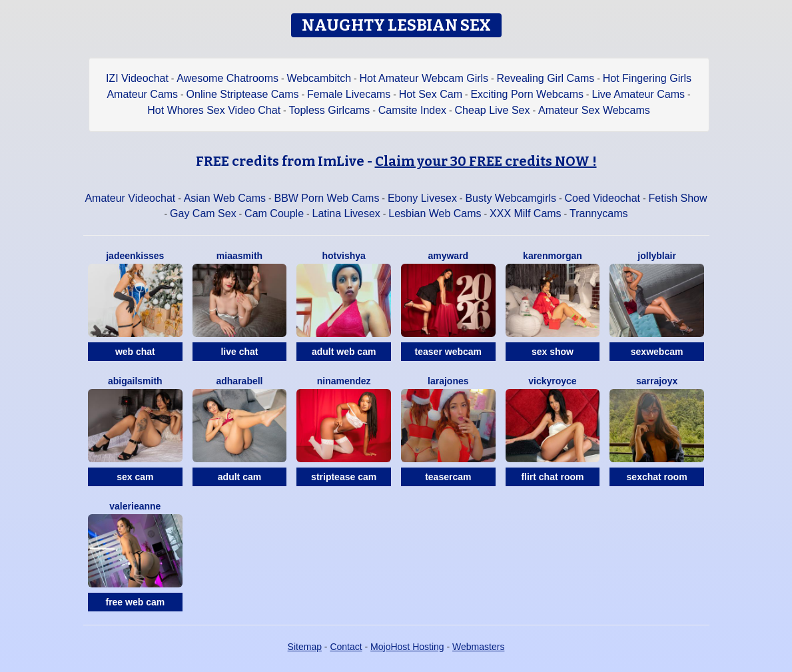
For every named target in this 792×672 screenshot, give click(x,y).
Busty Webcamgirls (511, 198)
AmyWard (448, 256)
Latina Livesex (346, 213)
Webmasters (478, 647)
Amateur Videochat (130, 198)
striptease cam (344, 477)
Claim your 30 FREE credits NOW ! (486, 161)
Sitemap (305, 647)
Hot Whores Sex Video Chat (214, 110)
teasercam (448, 477)
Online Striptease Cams (243, 94)
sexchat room (657, 477)
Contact (346, 647)
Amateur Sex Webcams (594, 110)
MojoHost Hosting (407, 647)
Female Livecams (349, 94)
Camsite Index (412, 110)
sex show (553, 352)
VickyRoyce (552, 381)
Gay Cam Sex (203, 213)
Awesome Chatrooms (227, 78)
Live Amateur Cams (638, 94)
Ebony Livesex (422, 198)
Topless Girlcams (330, 110)
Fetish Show (678, 198)
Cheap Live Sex (493, 110)
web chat (135, 352)
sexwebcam (657, 352)
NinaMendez (344, 381)
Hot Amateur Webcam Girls (424, 78)
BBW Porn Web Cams (326, 198)
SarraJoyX (657, 381)
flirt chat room (552, 477)
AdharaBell (239, 381)
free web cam (135, 602)
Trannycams (598, 213)
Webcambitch (319, 78)
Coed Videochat (602, 198)
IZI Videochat (137, 78)
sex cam (135, 477)
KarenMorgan (553, 256)
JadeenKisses (135, 256)
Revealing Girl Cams (546, 78)
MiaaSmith (239, 256)
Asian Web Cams (225, 198)
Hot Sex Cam (431, 94)
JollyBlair (657, 256)
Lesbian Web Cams (435, 213)
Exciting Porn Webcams (527, 94)
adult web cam (344, 352)
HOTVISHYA (343, 256)
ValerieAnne (135, 506)
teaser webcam (448, 352)
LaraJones (448, 381)
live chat (239, 352)
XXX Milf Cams (526, 213)
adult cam (239, 477)
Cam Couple (274, 213)
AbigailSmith (135, 381)
